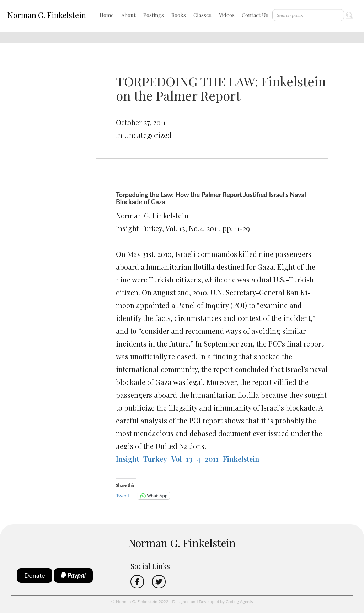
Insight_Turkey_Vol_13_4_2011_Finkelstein (188, 459)
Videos (227, 15)
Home (107, 15)
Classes (202, 15)
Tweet (123, 495)
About (129, 15)
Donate (35, 575)
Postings (154, 15)
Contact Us (255, 15)
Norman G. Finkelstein (47, 15)
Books (179, 15)
